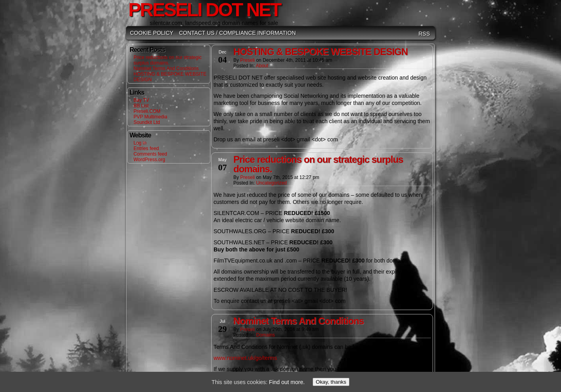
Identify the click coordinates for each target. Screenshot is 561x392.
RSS (424, 34)
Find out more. (287, 382)
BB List (141, 106)
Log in (140, 143)
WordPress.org (149, 160)
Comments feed (150, 154)
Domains (265, 335)
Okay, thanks (331, 382)
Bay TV (141, 100)
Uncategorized (271, 183)
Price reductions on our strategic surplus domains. (168, 60)
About (262, 66)
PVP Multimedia (150, 117)
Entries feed (146, 148)
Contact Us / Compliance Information (238, 33)
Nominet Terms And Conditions (166, 69)
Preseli (247, 60)
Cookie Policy (152, 33)
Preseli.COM (147, 111)
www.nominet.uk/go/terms (245, 358)
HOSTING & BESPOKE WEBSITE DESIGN (321, 52)
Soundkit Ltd (147, 122)
